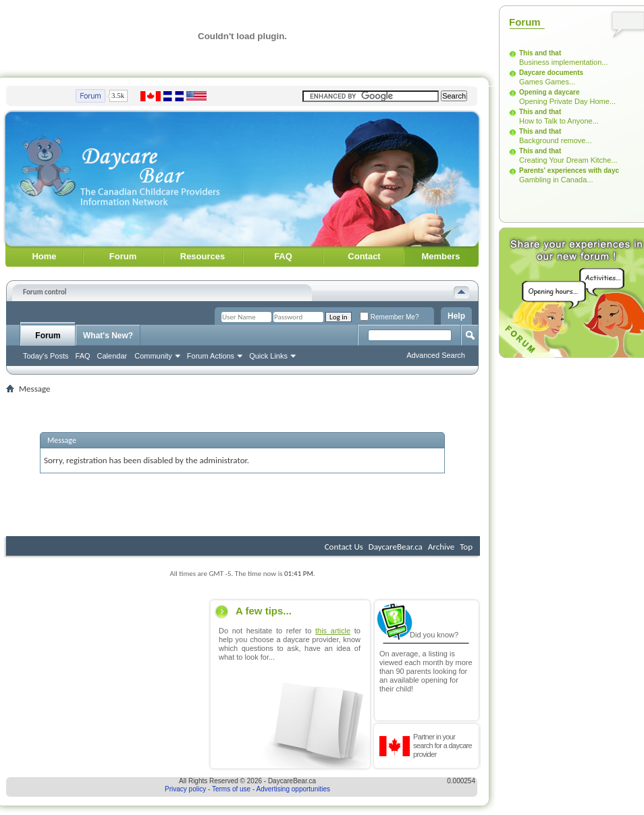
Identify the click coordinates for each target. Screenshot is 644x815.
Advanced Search (436, 355)
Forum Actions (211, 356)
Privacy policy (185, 789)
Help (456, 316)
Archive (441, 547)
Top (466, 547)
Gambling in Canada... (556, 180)
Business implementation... (563, 62)
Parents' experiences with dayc (569, 170)
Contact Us (344, 547)
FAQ (283, 256)
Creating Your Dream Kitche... (568, 160)
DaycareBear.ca (396, 547)
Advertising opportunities (294, 789)
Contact (364, 256)
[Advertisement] (105, 684)
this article (333, 631)
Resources (203, 256)
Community (153, 356)
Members (440, 256)
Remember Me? (389, 317)
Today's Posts (46, 356)
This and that (540, 53)
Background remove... (556, 140)
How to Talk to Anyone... (559, 121)
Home (44, 256)
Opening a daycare (549, 92)
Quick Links (268, 356)
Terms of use (231, 789)
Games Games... (547, 82)
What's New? (108, 336)
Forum (123, 256)
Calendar (112, 356)
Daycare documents (551, 73)
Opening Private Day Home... (567, 101)
